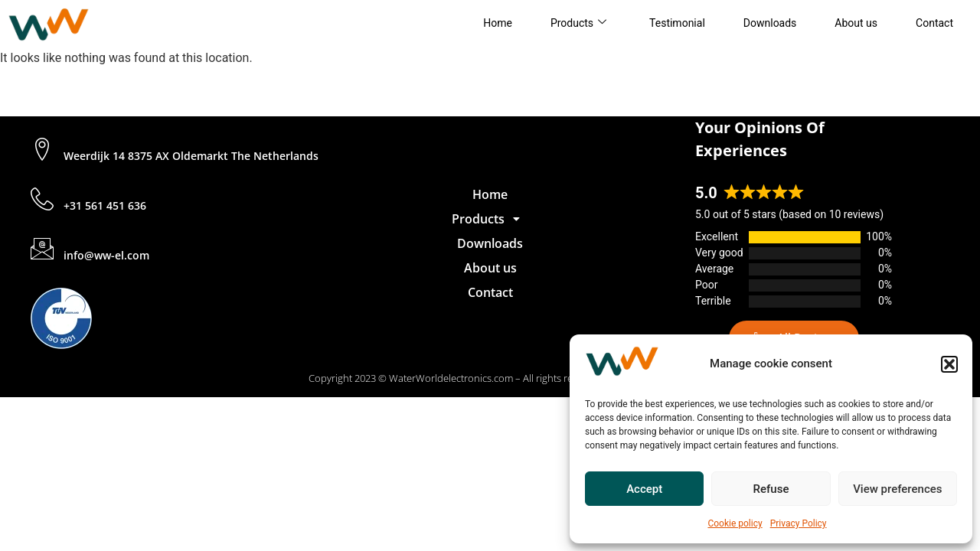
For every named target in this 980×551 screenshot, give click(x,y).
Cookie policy (735, 523)
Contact (934, 23)
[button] (949, 364)
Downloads (770, 23)
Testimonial (677, 23)
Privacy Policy (799, 523)
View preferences (897, 489)
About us (856, 23)
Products (578, 23)
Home (498, 23)
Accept (644, 489)
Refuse (771, 489)
